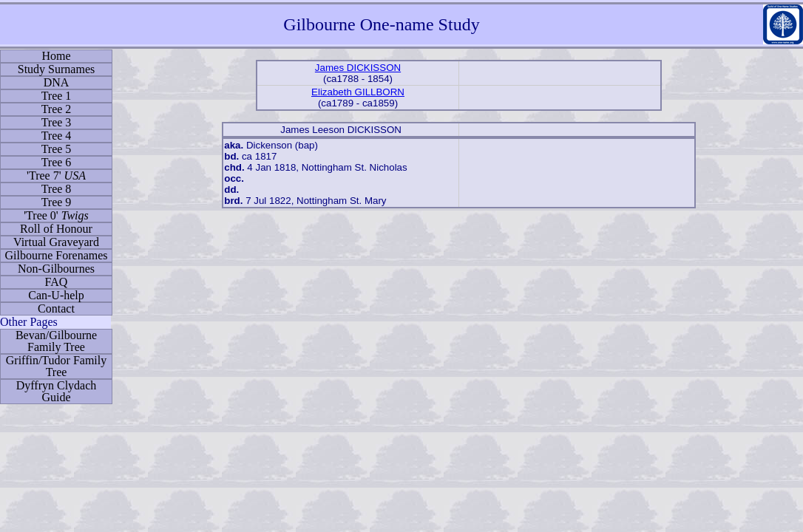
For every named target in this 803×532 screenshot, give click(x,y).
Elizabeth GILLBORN (358, 92)
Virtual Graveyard (56, 242)
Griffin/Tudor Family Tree (56, 366)
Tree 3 (57, 122)
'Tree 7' (56, 175)
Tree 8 (57, 189)
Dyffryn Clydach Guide (57, 391)
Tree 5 (57, 149)
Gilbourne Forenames (56, 255)
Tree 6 (57, 162)
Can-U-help (56, 295)
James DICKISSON (358, 68)
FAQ (57, 282)
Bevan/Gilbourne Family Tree (56, 341)
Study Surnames (56, 69)
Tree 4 (57, 136)
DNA (57, 82)
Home (56, 56)
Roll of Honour (56, 229)
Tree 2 (57, 109)
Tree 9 (57, 202)
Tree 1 (57, 96)
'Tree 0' (56, 215)
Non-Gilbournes (56, 269)
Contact (56, 308)
